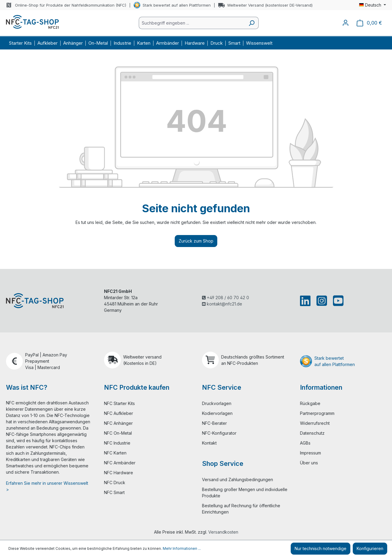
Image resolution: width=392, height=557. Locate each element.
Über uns (309, 463)
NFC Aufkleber (119, 413)
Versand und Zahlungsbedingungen (238, 480)
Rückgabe (310, 403)
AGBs (305, 443)
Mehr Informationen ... (182, 548)
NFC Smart (114, 492)
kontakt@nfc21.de (222, 304)
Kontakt (209, 443)
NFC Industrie (117, 443)
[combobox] (192, 23)
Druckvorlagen (217, 403)
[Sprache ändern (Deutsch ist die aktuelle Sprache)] (373, 5)
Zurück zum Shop (196, 241)
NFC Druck (115, 483)
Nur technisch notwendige (321, 548)
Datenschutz (312, 433)
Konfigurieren (370, 548)
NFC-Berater (214, 423)
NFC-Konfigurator (219, 433)
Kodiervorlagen (217, 413)
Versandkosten (223, 532)
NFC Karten (115, 453)
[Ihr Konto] (346, 23)
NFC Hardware (119, 473)
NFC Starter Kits (119, 403)
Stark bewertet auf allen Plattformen (177, 5)
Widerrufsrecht (315, 423)
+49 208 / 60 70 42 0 (226, 298)
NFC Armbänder (120, 463)
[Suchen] (252, 23)
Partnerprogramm (317, 413)
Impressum (310, 453)
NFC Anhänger (118, 423)
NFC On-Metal (118, 433)
